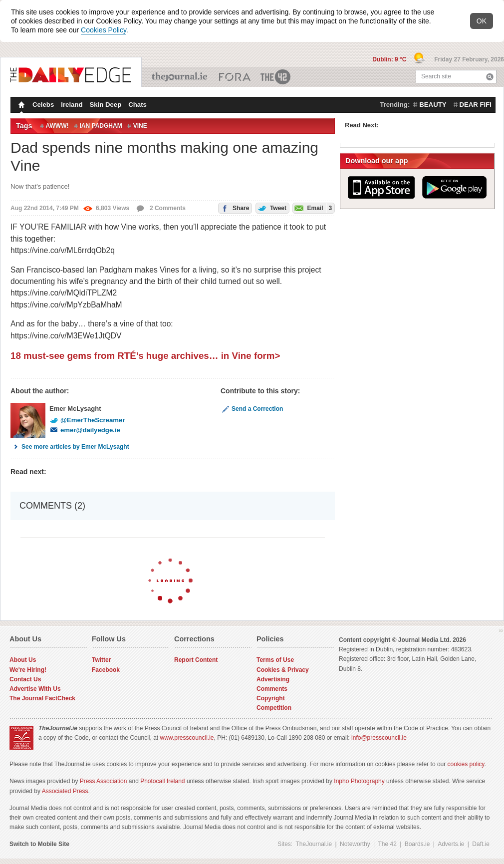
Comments (272, 689)
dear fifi (476, 105)
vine (140, 126)
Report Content (196, 660)
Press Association (104, 781)
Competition (274, 708)
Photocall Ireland (162, 781)
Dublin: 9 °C (390, 59)
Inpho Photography (359, 781)
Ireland (72, 105)
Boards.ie (417, 844)
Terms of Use (275, 660)
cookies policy (466, 764)
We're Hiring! (28, 670)
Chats (137, 105)
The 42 (276, 77)
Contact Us (25, 679)
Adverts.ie (451, 844)
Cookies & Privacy (283, 670)
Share (234, 207)
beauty (433, 105)
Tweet (271, 207)
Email (312, 208)
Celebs (43, 105)
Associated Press (65, 791)
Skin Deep (106, 105)
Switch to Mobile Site (39, 844)
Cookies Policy (104, 30)
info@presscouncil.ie (379, 738)
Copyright (271, 698)
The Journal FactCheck (42, 698)
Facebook (106, 670)
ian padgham (101, 126)
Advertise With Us (35, 689)
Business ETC (235, 77)
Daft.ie (481, 844)
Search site (436, 76)
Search (490, 77)
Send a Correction (252, 409)
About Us (23, 660)
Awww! (57, 126)
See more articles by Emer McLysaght (70, 447)
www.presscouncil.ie (187, 738)
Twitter (101, 660)
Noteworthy (355, 844)
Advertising (273, 679)
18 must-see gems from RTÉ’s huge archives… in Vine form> (145, 356)
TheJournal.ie (180, 77)
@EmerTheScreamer (87, 420)
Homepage (20, 106)
